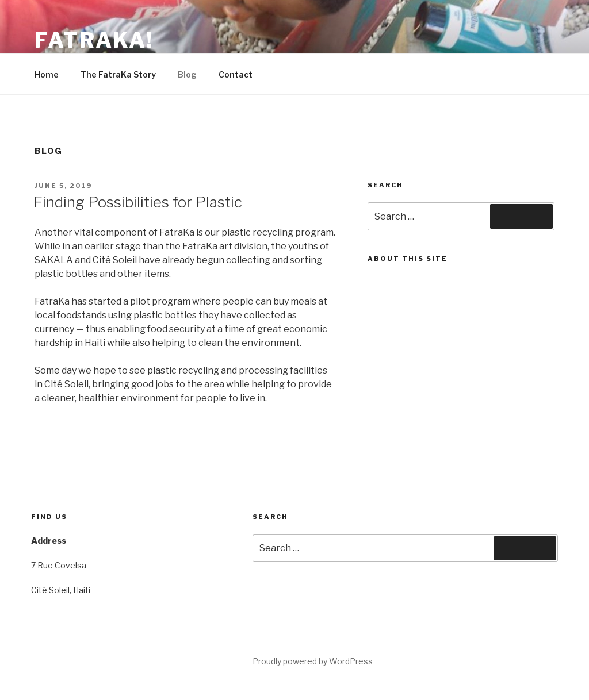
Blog (187, 74)
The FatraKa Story (118, 74)
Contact (236, 74)
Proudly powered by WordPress (313, 661)
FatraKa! (94, 40)
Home (47, 74)
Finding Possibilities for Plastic (138, 202)
